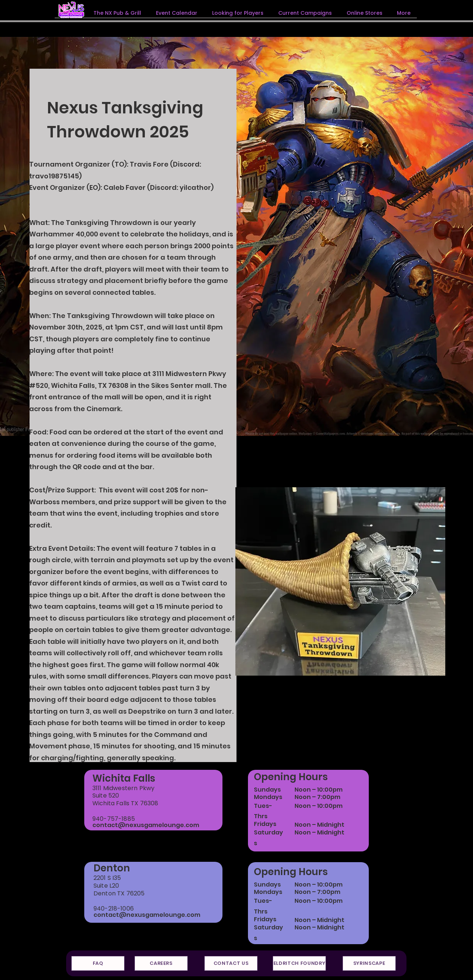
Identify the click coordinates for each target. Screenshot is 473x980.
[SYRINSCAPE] (369, 963)
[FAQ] (98, 963)
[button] (305, 13)
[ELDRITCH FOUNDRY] (299, 963)
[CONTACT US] (231, 963)
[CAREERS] (161, 963)
